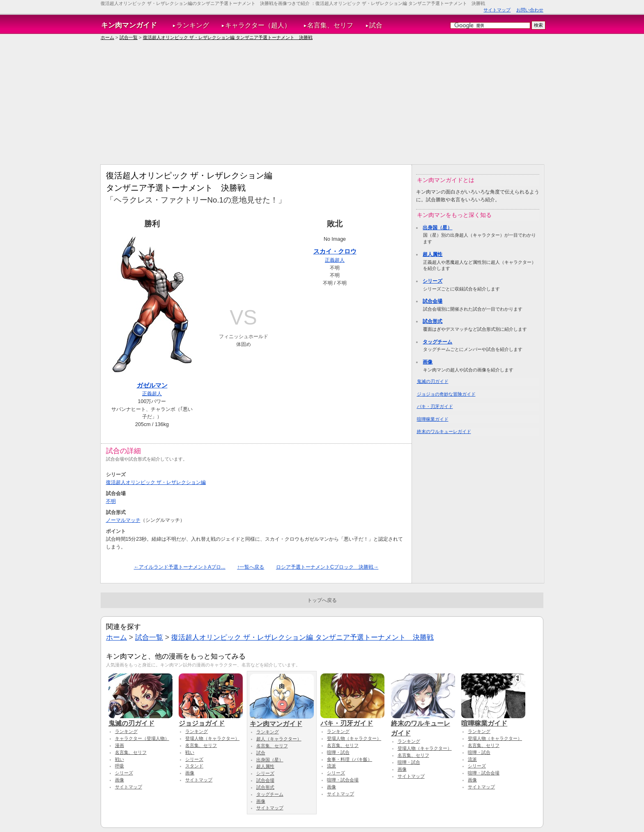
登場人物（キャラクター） (212, 738)
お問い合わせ (530, 10)
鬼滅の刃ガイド (433, 381)
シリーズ (432, 281)
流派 (331, 766)
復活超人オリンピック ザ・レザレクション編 (156, 482)
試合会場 (432, 301)
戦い (120, 759)
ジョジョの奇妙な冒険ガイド (446, 394)
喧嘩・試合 (338, 752)
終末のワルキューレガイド (444, 431)
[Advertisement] (322, 103)
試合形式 (432, 321)
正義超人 (152, 394)
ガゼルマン (152, 385)
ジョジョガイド (211, 719)
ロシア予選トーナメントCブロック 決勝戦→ (327, 567)
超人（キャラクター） (279, 739)
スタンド (194, 766)
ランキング (193, 25)
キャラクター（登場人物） (142, 738)
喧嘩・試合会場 (343, 780)
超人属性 (432, 254)
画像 (428, 362)
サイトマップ (497, 10)
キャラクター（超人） (258, 25)
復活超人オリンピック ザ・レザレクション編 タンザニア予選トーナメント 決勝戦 (228, 37)
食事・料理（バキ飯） (350, 759)
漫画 (120, 745)
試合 (376, 25)
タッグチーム (437, 342)
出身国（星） (437, 228)
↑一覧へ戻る (251, 567)
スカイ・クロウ (335, 251)
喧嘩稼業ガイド (433, 419)
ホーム (107, 37)
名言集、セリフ (330, 25)
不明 (111, 501)
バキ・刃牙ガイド (435, 406)
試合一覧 (129, 37)
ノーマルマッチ (123, 520)
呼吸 (120, 766)
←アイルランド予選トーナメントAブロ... (180, 567)
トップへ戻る (322, 600)
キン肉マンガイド (129, 25)
